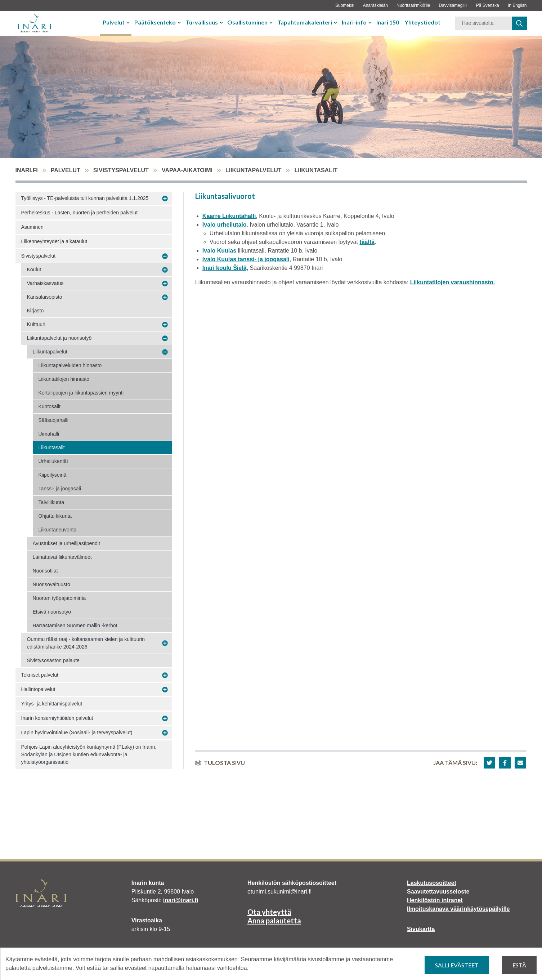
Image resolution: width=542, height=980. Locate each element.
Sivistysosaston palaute (53, 660)
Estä (519, 965)
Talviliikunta (51, 502)
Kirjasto (35, 311)
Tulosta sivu (220, 763)
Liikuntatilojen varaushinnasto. (453, 282)
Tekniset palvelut (40, 675)
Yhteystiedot (423, 22)
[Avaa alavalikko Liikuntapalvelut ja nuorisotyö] (165, 338)
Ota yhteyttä (269, 912)
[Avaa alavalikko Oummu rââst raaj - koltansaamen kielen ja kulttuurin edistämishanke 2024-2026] (165, 643)
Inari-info (354, 22)
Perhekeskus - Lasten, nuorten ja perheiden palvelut (80, 213)
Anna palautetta (274, 921)
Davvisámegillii (453, 5)
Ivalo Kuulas (219, 251)
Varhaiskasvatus (45, 283)
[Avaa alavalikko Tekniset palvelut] (165, 675)
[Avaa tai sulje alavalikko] (129, 22)
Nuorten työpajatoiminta (59, 598)
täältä (367, 242)
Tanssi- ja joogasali (60, 489)
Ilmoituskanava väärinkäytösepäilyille (458, 909)
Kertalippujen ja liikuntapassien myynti (81, 393)
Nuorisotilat (45, 571)
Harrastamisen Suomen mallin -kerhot (75, 625)
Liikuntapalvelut (254, 170)
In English (517, 5)
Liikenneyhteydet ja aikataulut (54, 241)
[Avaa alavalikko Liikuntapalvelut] (165, 352)
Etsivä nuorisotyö (52, 612)
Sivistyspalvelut (121, 170)
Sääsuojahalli (53, 420)
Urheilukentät (53, 461)
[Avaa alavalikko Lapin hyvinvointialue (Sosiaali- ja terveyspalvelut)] (165, 733)
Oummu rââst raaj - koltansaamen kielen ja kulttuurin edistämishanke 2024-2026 (86, 643)
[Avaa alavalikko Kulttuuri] (165, 325)
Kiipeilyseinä (53, 475)
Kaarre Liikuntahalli (229, 216)
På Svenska (488, 5)
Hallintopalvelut (38, 689)
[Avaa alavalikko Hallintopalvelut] (165, 690)
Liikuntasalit (52, 447)
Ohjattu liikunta (55, 516)
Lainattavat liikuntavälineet (62, 557)
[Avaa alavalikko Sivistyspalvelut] (165, 256)
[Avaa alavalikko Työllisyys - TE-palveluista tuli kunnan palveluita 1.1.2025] (165, 199)
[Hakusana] (483, 23)
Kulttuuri (36, 324)
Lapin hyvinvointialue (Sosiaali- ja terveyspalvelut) (77, 732)
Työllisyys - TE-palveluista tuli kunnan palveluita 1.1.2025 (85, 198)
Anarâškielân (375, 5)
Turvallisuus (202, 22)
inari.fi (27, 170)
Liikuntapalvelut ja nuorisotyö (59, 338)
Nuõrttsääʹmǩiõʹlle (413, 5)
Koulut (34, 269)
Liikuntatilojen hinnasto (64, 379)
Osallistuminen (247, 22)
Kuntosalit (50, 406)
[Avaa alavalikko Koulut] (165, 270)
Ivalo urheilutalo (225, 225)
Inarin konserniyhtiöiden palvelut (57, 718)
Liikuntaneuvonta (58, 530)
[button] (489, 763)
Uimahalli (49, 434)
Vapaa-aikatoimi (187, 170)
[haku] (519, 23)
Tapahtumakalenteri (305, 22)
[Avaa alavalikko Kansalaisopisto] (165, 297)
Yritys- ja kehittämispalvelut (52, 704)
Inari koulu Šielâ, (225, 268)
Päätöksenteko (155, 22)
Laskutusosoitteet (432, 883)
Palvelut (114, 22)
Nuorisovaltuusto (51, 584)
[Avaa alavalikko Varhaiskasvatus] (165, 284)
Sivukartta (421, 929)
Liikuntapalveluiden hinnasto (70, 365)
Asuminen (32, 227)
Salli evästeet (457, 965)
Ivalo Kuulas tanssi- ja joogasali (246, 259)
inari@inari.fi (181, 900)
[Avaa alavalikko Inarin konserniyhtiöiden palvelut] (165, 718)
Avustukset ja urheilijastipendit (66, 543)
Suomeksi (345, 5)
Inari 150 (388, 22)
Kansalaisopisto (45, 297)
